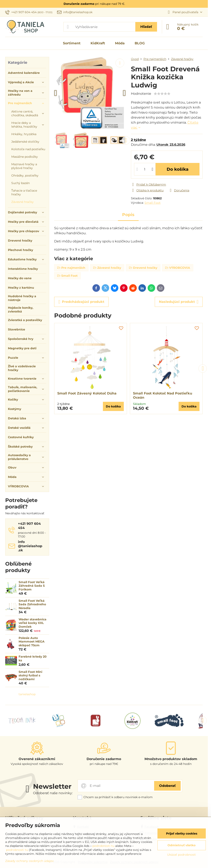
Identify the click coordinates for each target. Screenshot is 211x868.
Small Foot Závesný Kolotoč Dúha (87, 393)
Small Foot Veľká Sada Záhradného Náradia (32, 604)
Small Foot (153, 203)
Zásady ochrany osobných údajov (29, 861)
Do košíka (178, 169)
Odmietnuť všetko (182, 845)
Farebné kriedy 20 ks (33, 658)
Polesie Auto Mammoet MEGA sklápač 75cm (32, 642)
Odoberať (167, 786)
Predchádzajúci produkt (81, 302)
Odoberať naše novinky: (53, 793)
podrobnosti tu (103, 846)
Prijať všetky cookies (182, 833)
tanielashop (27, 694)
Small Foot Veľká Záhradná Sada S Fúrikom (32, 586)
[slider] (162, 94)
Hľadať (146, 27)
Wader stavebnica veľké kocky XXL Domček (33, 623)
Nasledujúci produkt (179, 302)
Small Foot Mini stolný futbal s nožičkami (30, 675)
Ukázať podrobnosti (182, 855)
